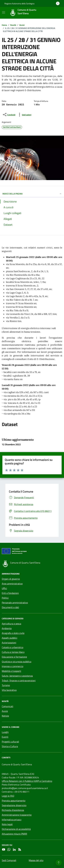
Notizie (5, 716)
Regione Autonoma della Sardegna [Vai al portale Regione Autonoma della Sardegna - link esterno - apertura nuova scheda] (19, 3)
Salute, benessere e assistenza (17, 676)
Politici (5, 598)
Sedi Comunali (9, 860)
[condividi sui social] (9, 115)
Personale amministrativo (15, 603)
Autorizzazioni (9, 643)
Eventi (5, 737)
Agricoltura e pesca (11, 624)
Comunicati (8, 706)
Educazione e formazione (14, 657)
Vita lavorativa (9, 690)
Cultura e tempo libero (13, 652)
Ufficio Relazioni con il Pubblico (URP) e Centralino (27, 781)
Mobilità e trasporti (11, 671)
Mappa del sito (36, 860)
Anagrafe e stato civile (13, 633)
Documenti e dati (10, 607)
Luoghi (5, 732)
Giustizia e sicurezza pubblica (17, 662)
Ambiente (7, 628)
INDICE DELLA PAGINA (32, 194)
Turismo (6, 685)
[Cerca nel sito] (56, 13)
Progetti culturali (10, 742)
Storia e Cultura (10, 746)
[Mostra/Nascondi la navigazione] (4, 12)
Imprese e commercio (13, 666)
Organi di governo (11, 579)
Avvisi (5, 711)
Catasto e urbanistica (13, 647)
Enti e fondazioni (10, 593)
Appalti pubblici (10, 638)
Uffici (4, 588)
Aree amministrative (12, 584)
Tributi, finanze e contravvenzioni (19, 680)
